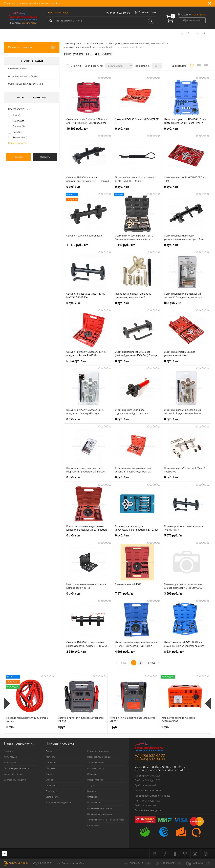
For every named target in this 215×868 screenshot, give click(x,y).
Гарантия (50, 785)
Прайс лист (93, 774)
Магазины (51, 763)
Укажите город (29, 23)
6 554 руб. (76, 361)
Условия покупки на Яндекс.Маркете (106, 820)
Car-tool (19, 126)
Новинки (8, 751)
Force (18, 132)
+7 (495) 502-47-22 (150, 756)
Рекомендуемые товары (16, 768)
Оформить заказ (192, 20)
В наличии (77, 66)
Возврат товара (95, 780)
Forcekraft (20, 138)
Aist (17, 115)
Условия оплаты (95, 763)
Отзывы (50, 780)
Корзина (199, 863)
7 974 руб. (125, 594)
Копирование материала (100, 814)
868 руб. (173, 303)
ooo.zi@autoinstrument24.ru (167, 770)
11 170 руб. (77, 245)
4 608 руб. (125, 652)
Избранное (169, 863)
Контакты (51, 757)
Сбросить (45, 157)
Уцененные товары (14, 774)
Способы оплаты (96, 768)
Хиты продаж (11, 757)
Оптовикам (93, 797)
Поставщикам (94, 803)
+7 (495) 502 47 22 (43, 863)
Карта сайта (93, 825)
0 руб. (122, 129)
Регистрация (62, 13)
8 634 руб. (174, 652)
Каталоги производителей (59, 803)
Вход (50, 13)
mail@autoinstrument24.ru (167, 767)
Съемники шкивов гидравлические (26, 84)
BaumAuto (20, 121)
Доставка (50, 768)
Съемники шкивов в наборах (23, 76)
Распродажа (10, 763)
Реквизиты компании (98, 751)
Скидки (49, 774)
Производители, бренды (99, 757)
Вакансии (92, 791)
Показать (18, 157)
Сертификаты (52, 797)
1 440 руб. (125, 245)
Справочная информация (100, 808)
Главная (50, 751)
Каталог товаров (32, 47)
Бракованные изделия (15, 780)
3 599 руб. (174, 594)
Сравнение (138, 863)
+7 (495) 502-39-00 (118, 13)
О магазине (51, 791)
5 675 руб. (174, 535)
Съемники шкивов (17, 68)
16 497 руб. (77, 129)
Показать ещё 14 (17, 143)
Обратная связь (147, 12)
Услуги (91, 785)
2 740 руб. (76, 652)
